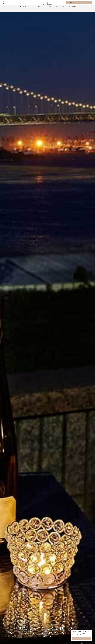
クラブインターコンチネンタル (30, 10)
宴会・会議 (58, 10)
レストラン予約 (86, 4)
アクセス (74, 10)
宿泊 (20, 10)
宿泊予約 (72, 4)
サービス (68, 10)
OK (81, 639)
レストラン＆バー (42, 10)
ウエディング (51, 10)
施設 (63, 10)
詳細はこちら (84, 635)
